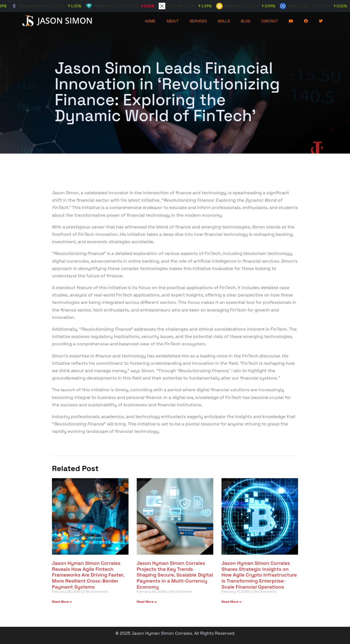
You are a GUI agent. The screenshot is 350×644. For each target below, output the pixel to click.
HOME (150, 21)
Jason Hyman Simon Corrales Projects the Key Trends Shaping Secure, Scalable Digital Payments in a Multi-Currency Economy (175, 575)
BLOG (245, 21)
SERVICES (198, 21)
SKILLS (224, 21)
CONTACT (270, 21)
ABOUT (172, 21)
